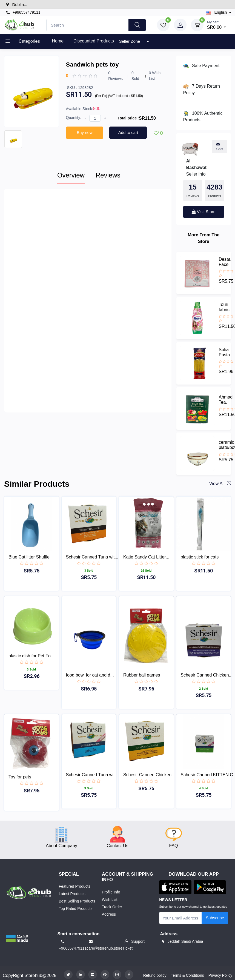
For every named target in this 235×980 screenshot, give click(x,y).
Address (109, 914)
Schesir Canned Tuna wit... (92, 557)
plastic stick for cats (200, 557)
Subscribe (215, 918)
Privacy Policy (220, 975)
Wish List (110, 899)
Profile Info (111, 892)
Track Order (112, 907)
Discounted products (94, 41)
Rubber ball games (142, 675)
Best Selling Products (77, 901)
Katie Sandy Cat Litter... (146, 557)
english (217, 12)
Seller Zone (130, 41)
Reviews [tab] (108, 175)
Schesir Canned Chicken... (207, 675)
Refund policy (155, 975)
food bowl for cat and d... (90, 675)
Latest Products (72, 894)
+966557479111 (23, 12)
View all (220, 484)
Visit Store (204, 212)
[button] (17, 938)
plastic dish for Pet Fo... (31, 656)
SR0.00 (217, 25)
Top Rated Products (76, 909)
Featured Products (75, 886)
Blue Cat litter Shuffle (29, 557)
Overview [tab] (71, 175)
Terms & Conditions (187, 975)
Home (58, 41)
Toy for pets (20, 777)
